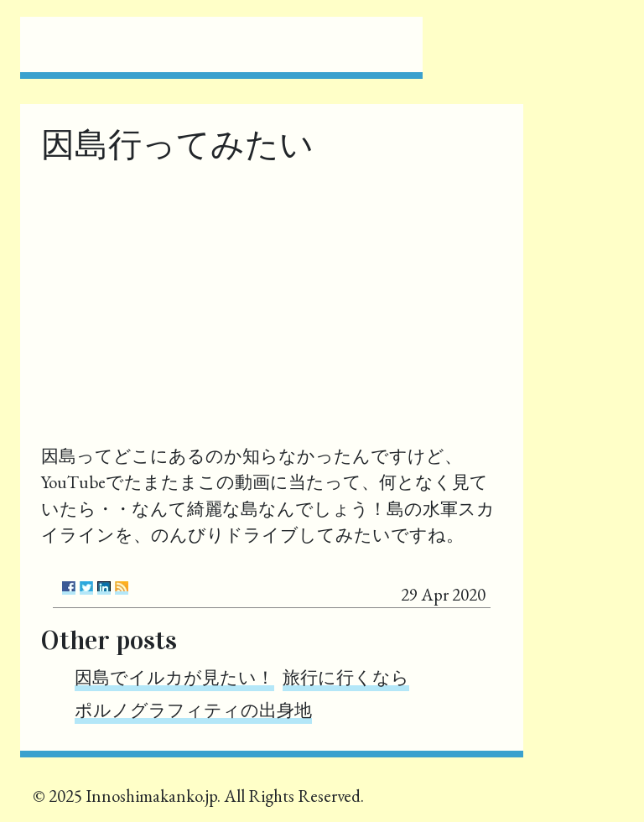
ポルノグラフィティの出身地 (193, 710)
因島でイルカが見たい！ (174, 677)
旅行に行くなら (346, 677)
